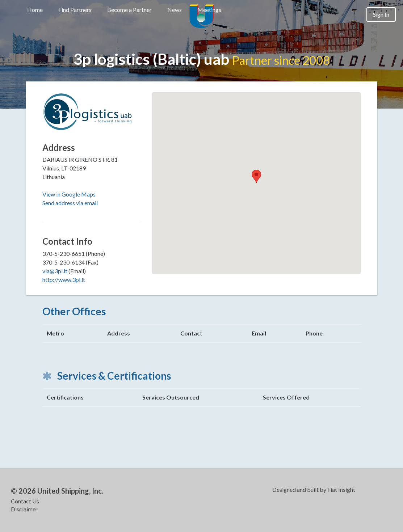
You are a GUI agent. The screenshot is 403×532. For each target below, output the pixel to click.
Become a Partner (129, 10)
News (175, 10)
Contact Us (25, 501)
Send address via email (70, 203)
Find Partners (75, 10)
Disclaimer (24, 509)
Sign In (381, 14)
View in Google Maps (69, 194)
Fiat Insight (341, 489)
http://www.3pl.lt (64, 280)
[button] (256, 176)
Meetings (209, 10)
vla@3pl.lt (55, 271)
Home (35, 10)
